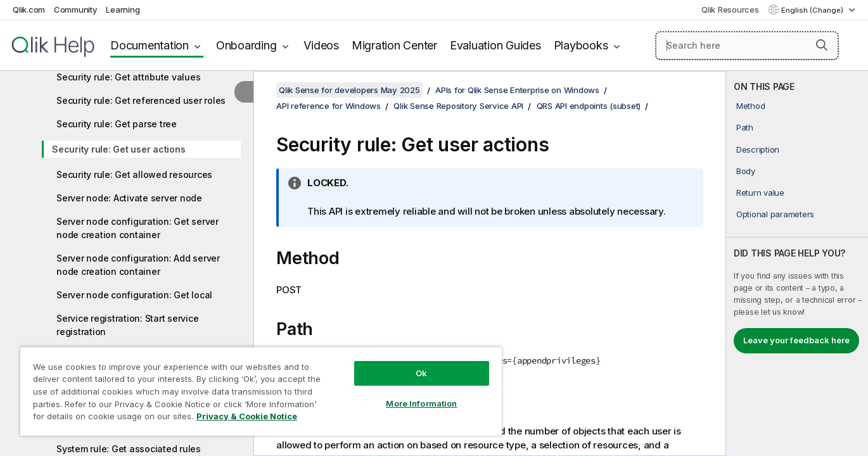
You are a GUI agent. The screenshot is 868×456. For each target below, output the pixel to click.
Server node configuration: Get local (134, 295)
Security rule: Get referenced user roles (141, 100)
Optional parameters (775, 214)
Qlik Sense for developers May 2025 (349, 90)
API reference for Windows (329, 106)
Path (745, 127)
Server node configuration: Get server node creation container (137, 228)
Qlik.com (29, 9)
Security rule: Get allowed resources (134, 174)
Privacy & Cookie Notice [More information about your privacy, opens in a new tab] (247, 416)
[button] (822, 45)
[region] (261, 391)
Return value (760, 193)
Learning (123, 9)
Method (751, 106)
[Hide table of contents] (244, 92)
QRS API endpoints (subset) (589, 106)
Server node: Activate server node (129, 198)
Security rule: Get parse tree (117, 124)
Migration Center (394, 45)
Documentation (150, 45)
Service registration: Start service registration (127, 325)
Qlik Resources (730, 9)
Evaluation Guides (495, 45)
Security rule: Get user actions (118, 149)
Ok (421, 373)
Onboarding (246, 45)
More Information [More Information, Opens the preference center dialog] (421, 403)
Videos (321, 45)
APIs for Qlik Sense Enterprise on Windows (517, 90)
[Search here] (747, 46)
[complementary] (797, 263)
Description (758, 149)
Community (76, 9)
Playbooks (581, 45)
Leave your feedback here (796, 340)
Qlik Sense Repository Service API (458, 106)
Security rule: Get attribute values (128, 77)
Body (746, 171)
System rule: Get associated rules (129, 449)
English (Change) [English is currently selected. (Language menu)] (813, 10)
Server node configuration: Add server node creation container (138, 265)
